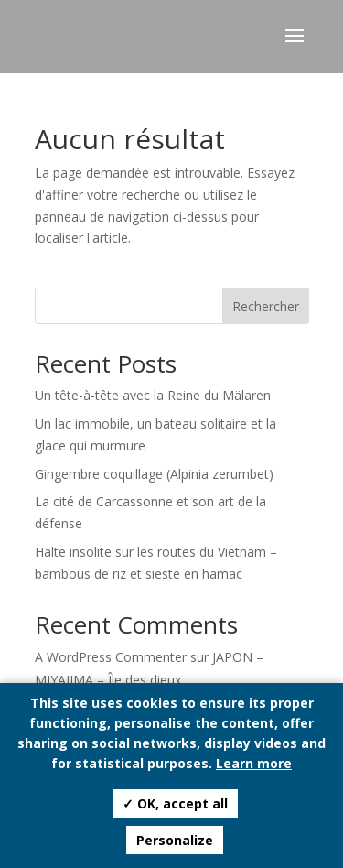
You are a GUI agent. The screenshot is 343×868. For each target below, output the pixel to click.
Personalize (175, 840)
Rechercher (266, 306)
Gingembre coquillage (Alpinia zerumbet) (154, 474)
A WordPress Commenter (111, 657)
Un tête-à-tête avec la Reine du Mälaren (153, 395)
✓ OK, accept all (175, 803)
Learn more (254, 763)
